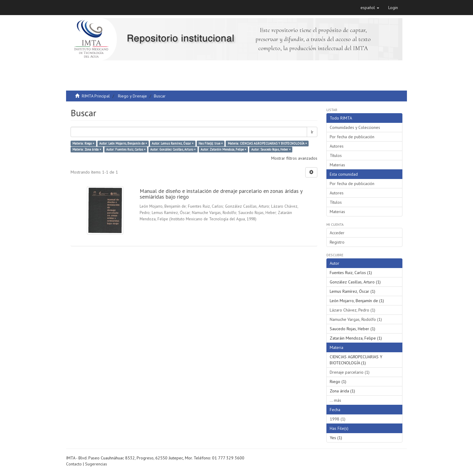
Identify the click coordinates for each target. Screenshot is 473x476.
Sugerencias (96, 464)
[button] (370, 8)
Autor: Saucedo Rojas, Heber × (271, 149)
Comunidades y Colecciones (355, 127)
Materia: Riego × (83, 143)
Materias (337, 165)
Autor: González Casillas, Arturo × (173, 149)
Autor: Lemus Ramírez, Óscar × (173, 143)
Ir (312, 132)
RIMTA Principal (96, 96)
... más (335, 400)
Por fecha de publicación (352, 137)
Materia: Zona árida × (87, 149)
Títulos (336, 155)
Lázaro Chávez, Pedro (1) (352, 310)
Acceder (337, 233)
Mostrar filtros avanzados (294, 158)
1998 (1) (338, 419)
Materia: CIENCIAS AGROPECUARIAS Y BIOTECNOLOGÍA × (267, 143)
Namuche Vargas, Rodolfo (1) (356, 319)
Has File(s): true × (211, 143)
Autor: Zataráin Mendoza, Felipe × (223, 149)
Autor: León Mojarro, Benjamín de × (123, 143)
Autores (337, 146)
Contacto (74, 464)
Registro (337, 242)
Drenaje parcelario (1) (350, 372)
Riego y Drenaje (132, 96)
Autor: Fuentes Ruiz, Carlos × (126, 149)
